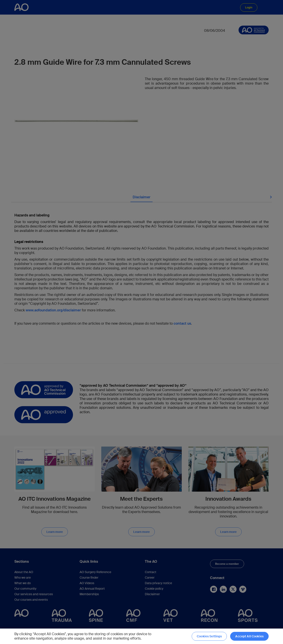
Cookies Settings (209, 636)
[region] (141, 636)
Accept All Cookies (249, 636)
